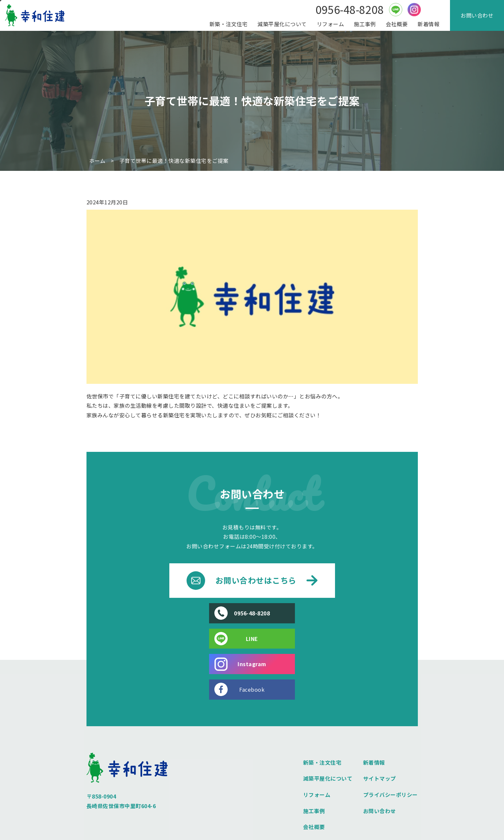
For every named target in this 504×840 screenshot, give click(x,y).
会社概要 (397, 24)
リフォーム (331, 24)
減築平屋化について (282, 24)
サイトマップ (380, 728)
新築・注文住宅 (229, 24)
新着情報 (428, 24)
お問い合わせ (477, 15)
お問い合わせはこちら (252, 581)
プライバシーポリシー (391, 744)
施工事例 (365, 24)
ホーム (97, 161)
